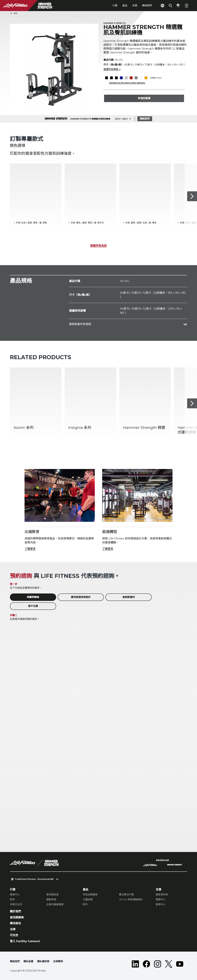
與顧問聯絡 (33, 597)
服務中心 (161, 899)
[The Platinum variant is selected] (126, 78)
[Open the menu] (187, 6)
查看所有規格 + (112, 69)
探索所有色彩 (98, 246)
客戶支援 (33, 606)
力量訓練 (88, 899)
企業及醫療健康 (55, 904)
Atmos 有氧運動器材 (131, 899)
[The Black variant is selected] (106, 78)
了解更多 (30, 549)
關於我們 (15, 911)
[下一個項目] (192, 196)
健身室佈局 (162, 895)
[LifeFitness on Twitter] (169, 964)
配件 (85, 904)
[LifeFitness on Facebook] (146, 964)
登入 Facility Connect (25, 941)
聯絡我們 (147, 5)
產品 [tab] (125, 5)
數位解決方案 (127, 895)
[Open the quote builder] (179, 6)
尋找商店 (15, 923)
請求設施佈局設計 (81, 597)
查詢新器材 (129, 597)
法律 (13, 929)
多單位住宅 (16, 904)
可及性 (14, 935)
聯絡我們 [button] (15, 961)
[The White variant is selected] (141, 78)
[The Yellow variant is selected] (146, 78)
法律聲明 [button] (58, 961)
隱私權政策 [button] (43, 961)
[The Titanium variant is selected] (136, 78)
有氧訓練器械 (90, 895)
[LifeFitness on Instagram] (158, 964)
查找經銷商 (17, 917)
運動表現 (51, 899)
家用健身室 (52, 895)
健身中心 (15, 895)
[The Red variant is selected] (131, 78)
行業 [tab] (115, 5)
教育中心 (161, 904)
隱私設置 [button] (28, 961)
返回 (14, 13)
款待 (12, 899)
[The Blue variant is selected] (121, 78)
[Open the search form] (170, 6)
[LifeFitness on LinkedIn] (135, 964)
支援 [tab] (135, 5)
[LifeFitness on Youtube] (180, 964)
